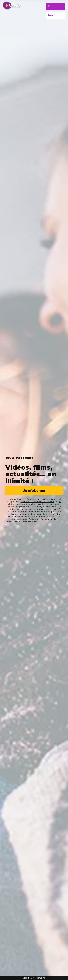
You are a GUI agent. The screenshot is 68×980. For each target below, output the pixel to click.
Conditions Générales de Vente (37, 502)
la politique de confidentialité (34, 503)
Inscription (56, 15)
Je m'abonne (34, 491)
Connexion (56, 6)
